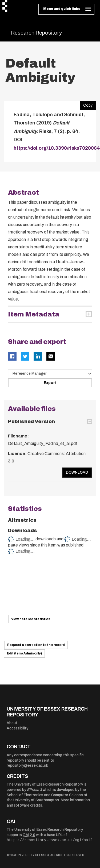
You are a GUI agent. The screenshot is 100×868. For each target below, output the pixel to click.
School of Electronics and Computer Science (45, 795)
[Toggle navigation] (66, 9)
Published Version (31, 422)
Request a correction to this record (36, 645)
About (12, 723)
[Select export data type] (50, 374)
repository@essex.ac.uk (27, 765)
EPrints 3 (34, 790)
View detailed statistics (31, 619)
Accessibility (17, 728)
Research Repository (36, 33)
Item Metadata (34, 314)
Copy (86, 104)
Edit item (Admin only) (24, 653)
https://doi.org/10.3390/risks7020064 (57, 148)
